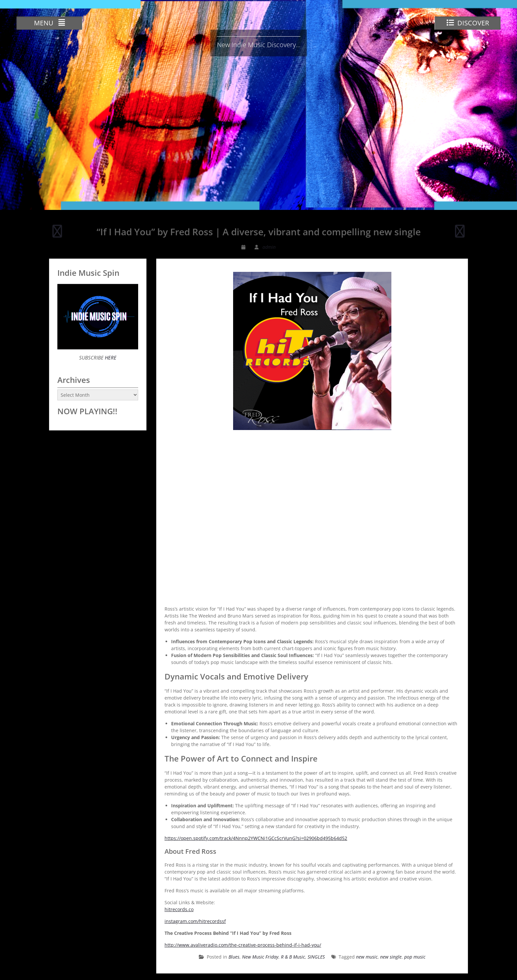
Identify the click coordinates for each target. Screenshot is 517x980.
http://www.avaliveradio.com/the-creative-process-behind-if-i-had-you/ (243, 945)
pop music (415, 957)
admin (269, 247)
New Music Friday (260, 957)
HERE (110, 358)
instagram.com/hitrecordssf (195, 921)
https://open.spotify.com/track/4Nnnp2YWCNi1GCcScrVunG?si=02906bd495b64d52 (256, 838)
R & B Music (293, 957)
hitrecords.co (179, 909)
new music (367, 957)
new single (391, 957)
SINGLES (316, 957)
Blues (234, 957)
